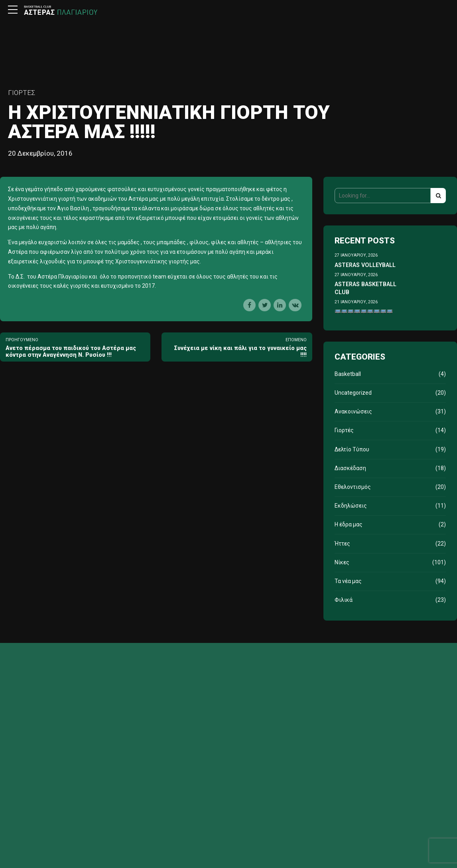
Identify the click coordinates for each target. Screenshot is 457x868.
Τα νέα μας (348, 581)
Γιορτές (22, 93)
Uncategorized (353, 393)
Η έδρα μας (349, 524)
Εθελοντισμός (353, 487)
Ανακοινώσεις (353, 411)
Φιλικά (344, 600)
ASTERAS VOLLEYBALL (365, 265)
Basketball (348, 374)
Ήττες (342, 544)
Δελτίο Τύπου (352, 449)
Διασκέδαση (350, 468)
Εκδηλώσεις (351, 506)
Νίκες (342, 562)
